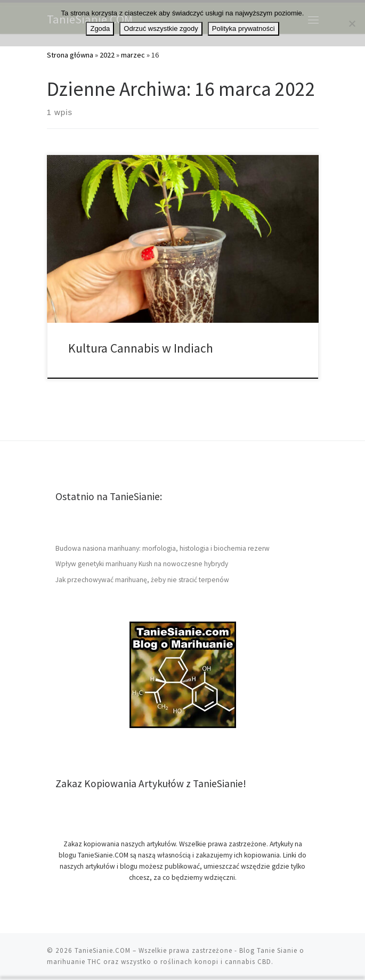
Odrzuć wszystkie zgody (161, 28)
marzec (133, 55)
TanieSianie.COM (103, 950)
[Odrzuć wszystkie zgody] (352, 23)
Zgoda (100, 28)
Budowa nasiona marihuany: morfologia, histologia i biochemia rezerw (163, 548)
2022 (107, 55)
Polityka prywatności (244, 28)
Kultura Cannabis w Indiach (142, 348)
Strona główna (70, 55)
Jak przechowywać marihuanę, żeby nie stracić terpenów (142, 580)
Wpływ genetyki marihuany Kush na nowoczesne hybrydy (142, 564)
